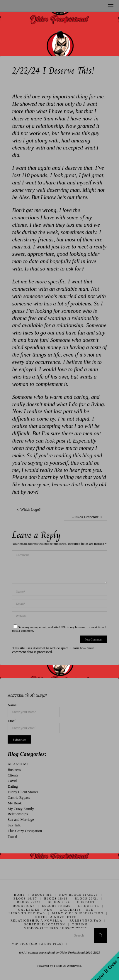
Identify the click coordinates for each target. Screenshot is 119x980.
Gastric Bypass (19, 798)
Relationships (18, 814)
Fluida (58, 966)
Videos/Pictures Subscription (56, 928)
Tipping (80, 924)
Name (12, 705)
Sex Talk (14, 825)
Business (14, 770)
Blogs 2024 (59, 902)
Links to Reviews (27, 913)
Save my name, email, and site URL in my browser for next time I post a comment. (59, 629)
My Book (15, 803)
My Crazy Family (21, 809)
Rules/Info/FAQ (85, 921)
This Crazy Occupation (25, 831)
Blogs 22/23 (29, 902)
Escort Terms (56, 906)
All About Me (18, 764)
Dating (13, 786)
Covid (12, 781)
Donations (24, 906)
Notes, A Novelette (56, 917)
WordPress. (74, 966)
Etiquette (88, 906)
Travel (12, 836)
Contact (86, 902)
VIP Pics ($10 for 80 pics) (38, 944)
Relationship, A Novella (36, 921)
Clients (13, 775)
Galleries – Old (77, 910)
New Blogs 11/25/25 (79, 895)
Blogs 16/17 (25, 899)
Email (12, 721)
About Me (42, 895)
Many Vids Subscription (78, 913)
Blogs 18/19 (56, 899)
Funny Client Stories (23, 792)
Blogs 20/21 (87, 899)
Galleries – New (35, 910)
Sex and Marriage (21, 820)
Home (20, 895)
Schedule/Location (45, 924)
